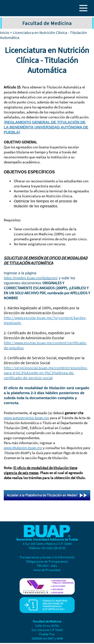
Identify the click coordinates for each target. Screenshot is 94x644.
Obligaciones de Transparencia (47, 561)
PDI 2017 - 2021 (47, 566)
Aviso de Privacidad (47, 570)
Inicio (5, 32)
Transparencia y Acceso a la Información (47, 557)
